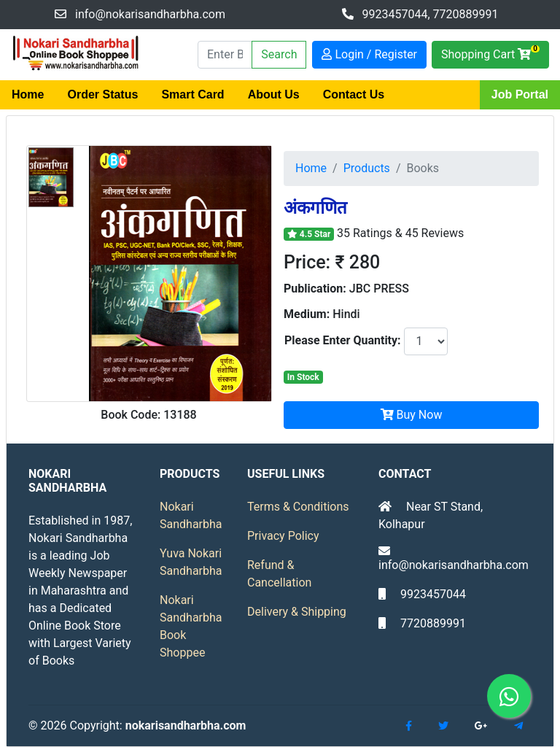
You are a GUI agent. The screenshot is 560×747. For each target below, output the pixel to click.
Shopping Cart (490, 53)
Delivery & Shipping (297, 612)
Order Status (102, 94)
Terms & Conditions (298, 507)
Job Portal (520, 94)
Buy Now (412, 415)
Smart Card (192, 94)
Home (28, 94)
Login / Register (369, 54)
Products (367, 168)
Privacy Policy (283, 536)
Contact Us (354, 94)
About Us (274, 94)
